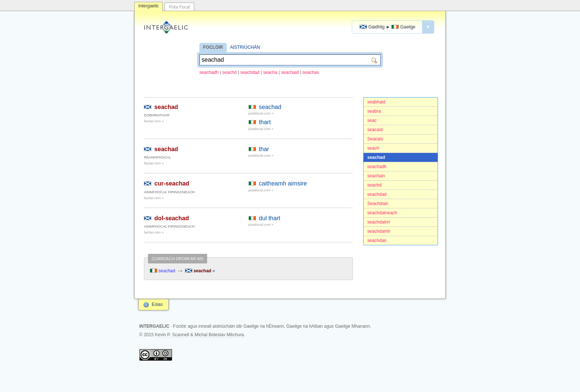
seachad (376, 157)
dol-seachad (171, 218)
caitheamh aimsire (283, 183)
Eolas (157, 304)
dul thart (270, 218)
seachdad (250, 72)
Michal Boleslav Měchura (219, 335)
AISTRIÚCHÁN (245, 47)
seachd (230, 72)
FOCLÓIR (213, 47)
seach (373, 148)
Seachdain (378, 204)
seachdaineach (382, 213)
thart (265, 122)
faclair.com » (154, 121)
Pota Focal (179, 7)
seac (372, 120)
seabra (374, 111)
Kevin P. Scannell (172, 335)
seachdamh (379, 231)
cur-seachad (172, 183)
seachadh (209, 72)
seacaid (375, 130)
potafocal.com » (261, 113)
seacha (270, 72)
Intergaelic (149, 6)
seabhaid (376, 102)
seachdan (377, 241)
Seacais (375, 139)
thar (264, 149)
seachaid (290, 72)
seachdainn (379, 222)
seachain (376, 176)
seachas (311, 72)
